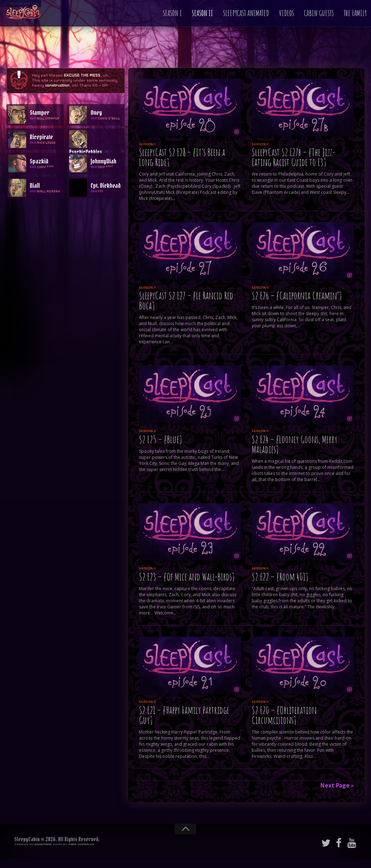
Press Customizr (81, 844)
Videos (286, 13)
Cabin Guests (319, 13)
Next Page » (337, 785)
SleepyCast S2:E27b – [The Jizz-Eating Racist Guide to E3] (293, 157)
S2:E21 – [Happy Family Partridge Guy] (184, 715)
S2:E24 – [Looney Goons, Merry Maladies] (295, 444)
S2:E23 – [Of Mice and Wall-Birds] (187, 577)
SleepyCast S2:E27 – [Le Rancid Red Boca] (186, 301)
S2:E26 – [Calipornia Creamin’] (297, 296)
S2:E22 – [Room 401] (280, 577)
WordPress (43, 844)
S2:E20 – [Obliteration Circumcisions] (284, 715)
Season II (203, 13)
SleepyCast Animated (246, 13)
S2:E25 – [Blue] (160, 439)
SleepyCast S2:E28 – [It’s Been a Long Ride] (182, 157)
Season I (172, 13)
